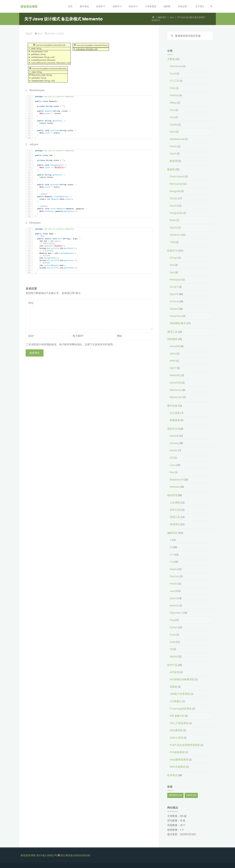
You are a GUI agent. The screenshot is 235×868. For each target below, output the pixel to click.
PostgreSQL (176, 213)
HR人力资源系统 (179, 723)
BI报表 (173, 687)
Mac (172, 472)
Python (174, 627)
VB (171, 649)
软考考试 (172, 775)
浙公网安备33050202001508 (75, 855)
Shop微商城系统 (179, 760)
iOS (172, 458)
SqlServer (175, 235)
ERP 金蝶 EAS (177, 716)
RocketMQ (176, 383)
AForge (174, 258)
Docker (174, 450)
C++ (172, 555)
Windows (175, 487)
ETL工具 (174, 81)
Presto (173, 146)
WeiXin (173, 656)
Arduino (174, 443)
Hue (172, 117)
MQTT (173, 368)
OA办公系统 (176, 738)
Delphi (173, 569)
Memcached (176, 184)
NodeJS (174, 606)
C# (171, 547)
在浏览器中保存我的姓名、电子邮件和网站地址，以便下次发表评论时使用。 (71, 344)
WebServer (176, 390)
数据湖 (174, 161)
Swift (173, 642)
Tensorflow (176, 316)
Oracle (173, 206)
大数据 (171, 59)
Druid (173, 74)
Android (174, 436)
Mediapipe (176, 280)
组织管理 (172, 495)
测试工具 (172, 332)
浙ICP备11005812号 (47, 855)
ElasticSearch (177, 176)
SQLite (173, 228)
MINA (173, 361)
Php (172, 620)
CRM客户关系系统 (180, 694)
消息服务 (172, 339)
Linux (173, 465)
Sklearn (174, 309)
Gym (172, 272)
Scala (173, 635)
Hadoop (174, 95)
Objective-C (176, 613)
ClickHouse (176, 66)
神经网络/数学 (178, 323)
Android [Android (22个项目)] (175, 795)
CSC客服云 (176, 701)
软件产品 (172, 665)
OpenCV (174, 294)
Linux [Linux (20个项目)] (191, 795)
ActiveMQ (175, 346)
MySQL (174, 198)
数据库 (171, 169)
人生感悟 (175, 502)
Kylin (173, 132)
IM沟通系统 (176, 730)
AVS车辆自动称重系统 (182, 679)
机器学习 (172, 251)
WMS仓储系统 (178, 767)
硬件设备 (172, 406)
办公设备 (175, 413)
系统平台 (172, 429)
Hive (172, 110)
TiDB (172, 242)
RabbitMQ (175, 375)
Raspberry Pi (177, 480)
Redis (173, 220)
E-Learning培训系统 (181, 709)
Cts (172, 562)
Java (40, 34)
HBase (173, 103)
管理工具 (175, 517)
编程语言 (172, 533)
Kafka (173, 354)
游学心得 (175, 510)
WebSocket (176, 397)
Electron (174, 576)
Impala (174, 124)
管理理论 (175, 524)
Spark (173, 154)
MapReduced (177, 139)
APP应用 (175, 672)
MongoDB (175, 191)
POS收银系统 (177, 752)
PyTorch (174, 301)
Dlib (172, 265)
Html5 (173, 584)
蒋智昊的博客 (29, 7)
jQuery (173, 598)
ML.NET (174, 287)
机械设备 (175, 420)
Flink (173, 88)
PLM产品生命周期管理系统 (185, 745)
